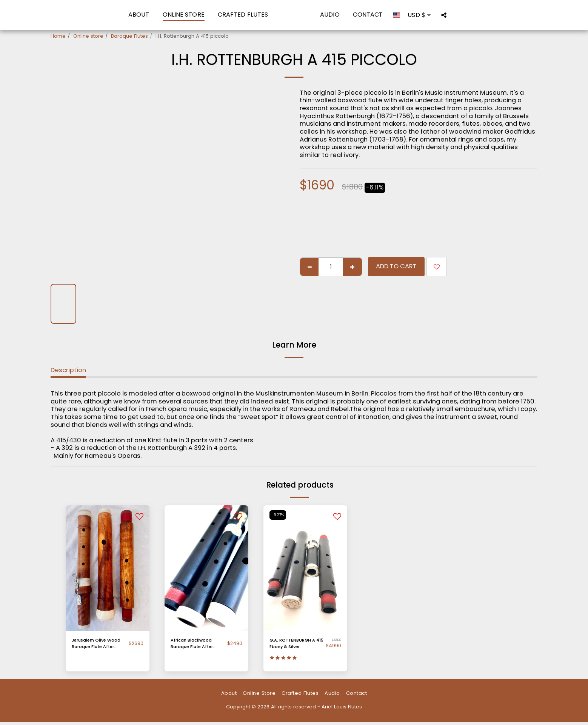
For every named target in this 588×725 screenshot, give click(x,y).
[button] (452, 15)
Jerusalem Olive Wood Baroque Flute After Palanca (98, 645)
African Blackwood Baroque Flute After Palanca (196, 645)
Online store (88, 36)
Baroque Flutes (129, 36)
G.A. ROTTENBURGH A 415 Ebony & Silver (296, 644)
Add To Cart (396, 266)
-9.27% (279, 515)
